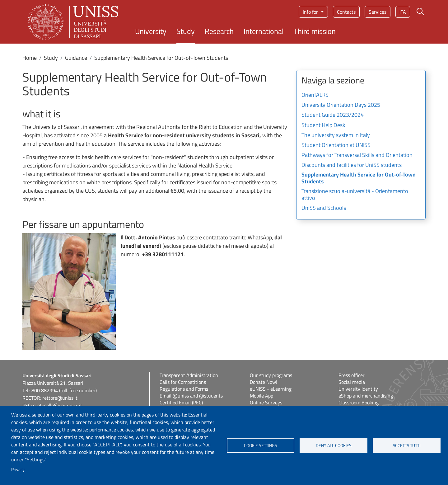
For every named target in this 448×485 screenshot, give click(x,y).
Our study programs (271, 375)
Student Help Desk (323, 125)
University (151, 31)
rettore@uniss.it (60, 398)
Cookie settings (261, 445)
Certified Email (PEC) (181, 403)
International (264, 31)
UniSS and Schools (324, 208)
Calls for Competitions (183, 382)
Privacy (18, 469)
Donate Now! (264, 382)
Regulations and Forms (184, 389)
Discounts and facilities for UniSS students (352, 165)
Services (378, 12)
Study (186, 31)
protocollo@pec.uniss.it (58, 405)
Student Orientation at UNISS (336, 145)
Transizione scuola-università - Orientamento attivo (355, 195)
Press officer (352, 375)
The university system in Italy (336, 135)
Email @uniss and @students (191, 396)
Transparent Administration (189, 375)
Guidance (76, 58)
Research (219, 31)
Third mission (315, 31)
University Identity (358, 389)
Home (30, 58)
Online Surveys (266, 403)
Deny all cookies (334, 445)
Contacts (346, 12)
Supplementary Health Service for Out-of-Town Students (359, 178)
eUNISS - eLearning (271, 389)
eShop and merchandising (366, 396)
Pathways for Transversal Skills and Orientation (357, 155)
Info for (311, 12)
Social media (352, 382)
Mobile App (261, 396)
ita (403, 12)
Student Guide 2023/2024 (333, 115)
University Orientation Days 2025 (341, 105)
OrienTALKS (315, 95)
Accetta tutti (406, 445)
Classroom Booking (359, 403)
